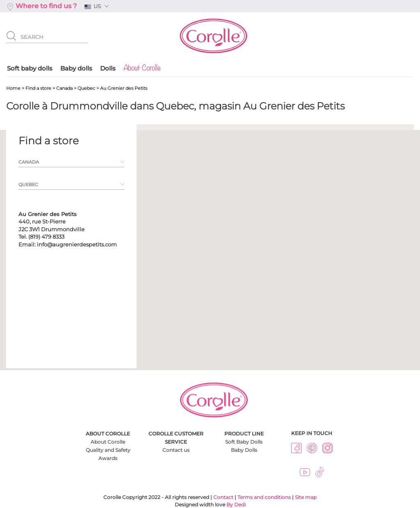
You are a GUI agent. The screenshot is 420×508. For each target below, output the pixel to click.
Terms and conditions (264, 497)
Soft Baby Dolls (244, 442)
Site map (306, 497)
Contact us (176, 450)
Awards (108, 458)
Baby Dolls (244, 450)
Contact (223, 497)
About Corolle (108, 442)
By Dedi (236, 505)
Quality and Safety (108, 450)
